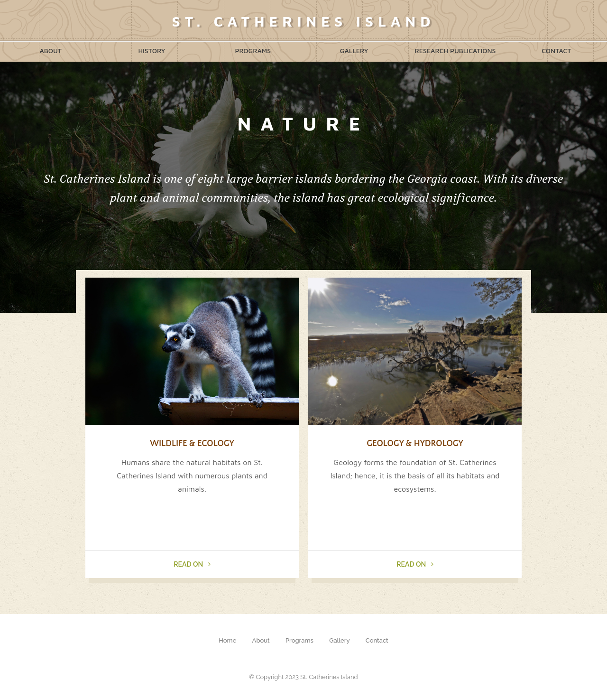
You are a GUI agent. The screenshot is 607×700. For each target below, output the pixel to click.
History (152, 51)
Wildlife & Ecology (192, 444)
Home (227, 640)
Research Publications (455, 51)
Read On (192, 564)
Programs (253, 51)
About (51, 51)
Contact (556, 51)
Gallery (354, 51)
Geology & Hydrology (415, 444)
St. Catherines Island (303, 21)
